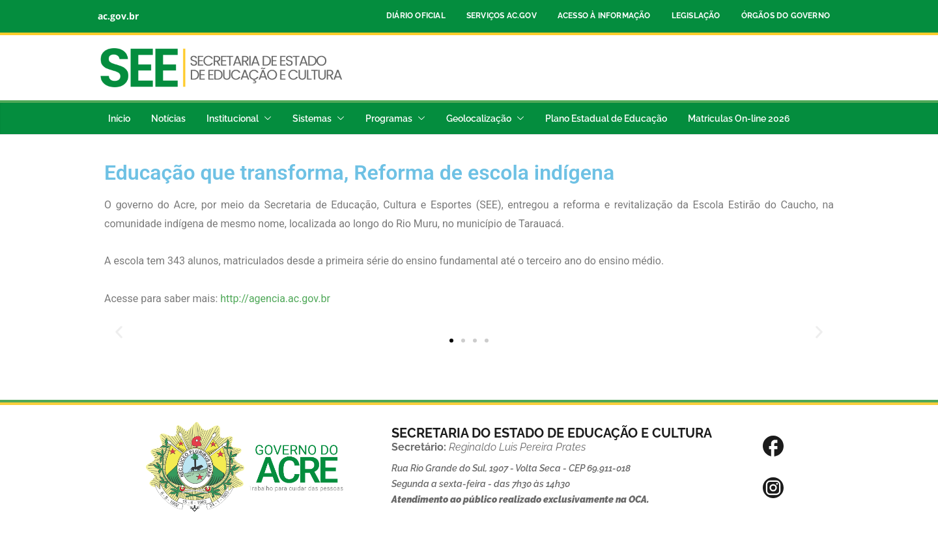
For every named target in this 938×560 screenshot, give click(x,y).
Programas (389, 119)
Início (119, 119)
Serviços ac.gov (502, 16)
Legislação (696, 16)
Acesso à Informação (604, 16)
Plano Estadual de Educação (606, 119)
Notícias (168, 119)
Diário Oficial (416, 16)
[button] (265, 119)
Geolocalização (479, 119)
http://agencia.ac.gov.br (275, 299)
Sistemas (312, 119)
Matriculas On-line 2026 (739, 119)
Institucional (233, 119)
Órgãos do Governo (786, 16)
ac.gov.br (118, 16)
